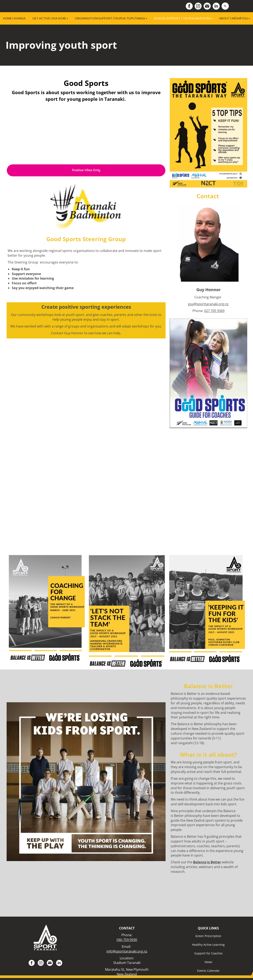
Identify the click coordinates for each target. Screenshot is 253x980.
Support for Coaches (208, 953)
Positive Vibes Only (86, 170)
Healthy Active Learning (208, 945)
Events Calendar (208, 971)
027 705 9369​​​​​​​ (214, 311)
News (208, 962)
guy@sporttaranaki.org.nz (208, 304)
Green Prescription (208, 936)
